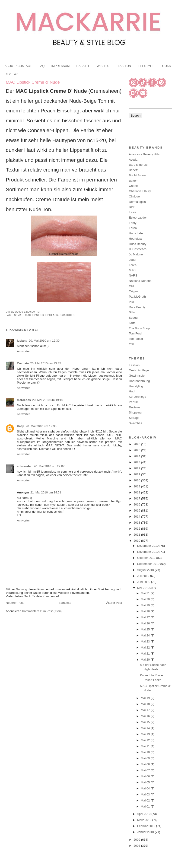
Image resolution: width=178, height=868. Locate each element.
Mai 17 (146, 710)
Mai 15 (146, 722)
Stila (132, 312)
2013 (137, 523)
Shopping (135, 412)
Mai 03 (146, 794)
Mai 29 (146, 605)
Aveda (133, 160)
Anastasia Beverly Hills (144, 154)
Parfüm (134, 402)
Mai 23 (146, 641)
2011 (137, 535)
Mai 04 (146, 788)
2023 (137, 462)
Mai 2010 (144, 588)
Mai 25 (146, 629)
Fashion (134, 365)
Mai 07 (146, 770)
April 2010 (144, 814)
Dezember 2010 (148, 546)
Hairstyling (136, 386)
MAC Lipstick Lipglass (42, 315)
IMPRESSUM (61, 66)
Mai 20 (146, 660)
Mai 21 (146, 653)
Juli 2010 (144, 576)
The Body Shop (139, 328)
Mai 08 (146, 764)
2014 (137, 517)
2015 (137, 510)
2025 (137, 450)
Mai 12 (146, 740)
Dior (132, 207)
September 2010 (149, 564)
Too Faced (136, 339)
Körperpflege (137, 397)
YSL (132, 344)
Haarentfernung (139, 381)
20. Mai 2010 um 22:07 (49, 466)
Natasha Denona (140, 281)
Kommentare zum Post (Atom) (42, 611)
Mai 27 (146, 617)
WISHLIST (104, 66)
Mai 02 (146, 800)
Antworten (24, 351)
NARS (133, 275)
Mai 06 (146, 776)
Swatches (67, 315)
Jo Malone (136, 254)
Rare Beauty (137, 307)
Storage (134, 418)
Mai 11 (146, 746)
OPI (131, 286)
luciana (22, 341)
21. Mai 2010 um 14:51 (46, 492)
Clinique (134, 196)
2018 (137, 492)
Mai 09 (146, 758)
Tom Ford (135, 333)
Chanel (134, 186)
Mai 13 (146, 734)
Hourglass (136, 239)
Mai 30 (146, 599)
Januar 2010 (146, 832)
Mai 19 (146, 698)
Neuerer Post (15, 603)
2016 (137, 504)
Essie (133, 212)
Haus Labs (136, 233)
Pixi (131, 302)
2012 (137, 529)
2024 (137, 456)
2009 (137, 840)
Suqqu (133, 318)
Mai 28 (146, 611)
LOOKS (166, 66)
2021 (137, 474)
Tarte (132, 323)
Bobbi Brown (137, 175)
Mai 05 (146, 782)
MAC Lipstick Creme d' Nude (33, 82)
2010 (137, 541)
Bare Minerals (138, 165)
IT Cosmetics (138, 249)
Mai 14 (146, 728)
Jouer (133, 260)
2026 (137, 444)
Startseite (65, 603)
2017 (137, 498)
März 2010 (145, 820)
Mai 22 (146, 647)
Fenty (133, 223)
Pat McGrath (137, 297)
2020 (137, 480)
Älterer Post (114, 603)
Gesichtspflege (139, 370)
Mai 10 (146, 752)
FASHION (124, 66)
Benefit (133, 170)
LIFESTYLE (146, 66)
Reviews (135, 407)
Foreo (133, 228)
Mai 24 (146, 635)
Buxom (133, 181)
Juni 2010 (144, 582)
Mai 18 (146, 704)
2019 (137, 486)
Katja (21, 426)
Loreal (133, 265)
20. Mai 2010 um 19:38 (41, 426)
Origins (134, 291)
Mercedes (24, 400)
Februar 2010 (147, 826)
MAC (21, 315)
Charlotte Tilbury (140, 191)
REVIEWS (12, 74)
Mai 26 (146, 623)
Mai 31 (146, 593)
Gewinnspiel (137, 376)
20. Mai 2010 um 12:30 (44, 341)
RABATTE (83, 66)
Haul (132, 391)
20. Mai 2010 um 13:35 (46, 363)
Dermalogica (137, 202)
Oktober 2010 (147, 558)
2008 (137, 846)
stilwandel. (25, 466)
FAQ (41, 66)
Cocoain (23, 363)
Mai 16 (146, 716)
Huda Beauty (138, 244)
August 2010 (146, 570)
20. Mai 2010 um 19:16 (48, 400)
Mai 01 (146, 806)
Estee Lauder (138, 218)
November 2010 (148, 552)
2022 (137, 468)
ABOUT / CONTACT (18, 66)
